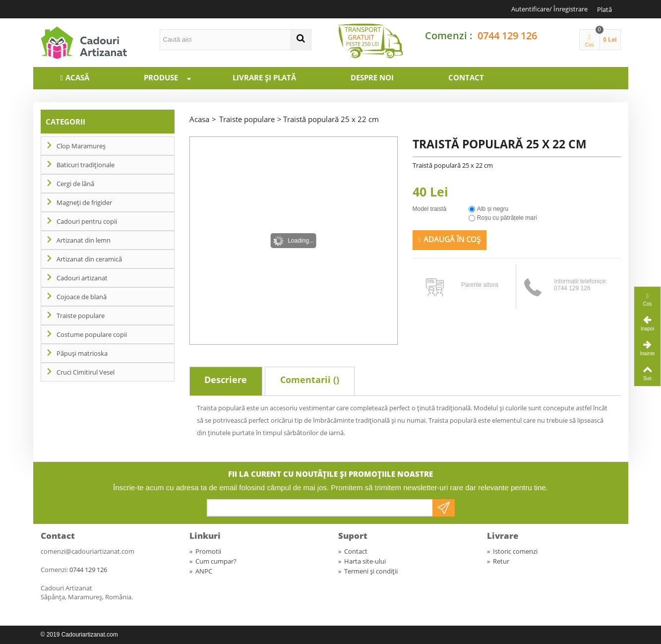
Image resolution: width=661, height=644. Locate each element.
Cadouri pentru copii (87, 221)
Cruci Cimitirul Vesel (86, 372)
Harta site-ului (362, 561)
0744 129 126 (507, 35)
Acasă (77, 77)
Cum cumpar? (213, 561)
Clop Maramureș (81, 146)
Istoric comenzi (512, 551)
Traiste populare (81, 316)
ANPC (201, 571)
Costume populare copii (92, 334)
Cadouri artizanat (82, 278)
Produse (172, 77)
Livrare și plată (264, 77)
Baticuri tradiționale (86, 165)
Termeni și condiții (368, 571)
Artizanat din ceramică (89, 259)
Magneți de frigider (84, 202)
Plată (604, 9)
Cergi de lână (75, 184)
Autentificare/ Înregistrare (549, 9)
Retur (498, 561)
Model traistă (430, 209)
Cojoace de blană (82, 297)
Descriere (226, 380)
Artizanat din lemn (84, 240)
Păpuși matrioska (82, 353)
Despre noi (372, 77)
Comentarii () (310, 380)
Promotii (205, 551)
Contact (466, 77)
